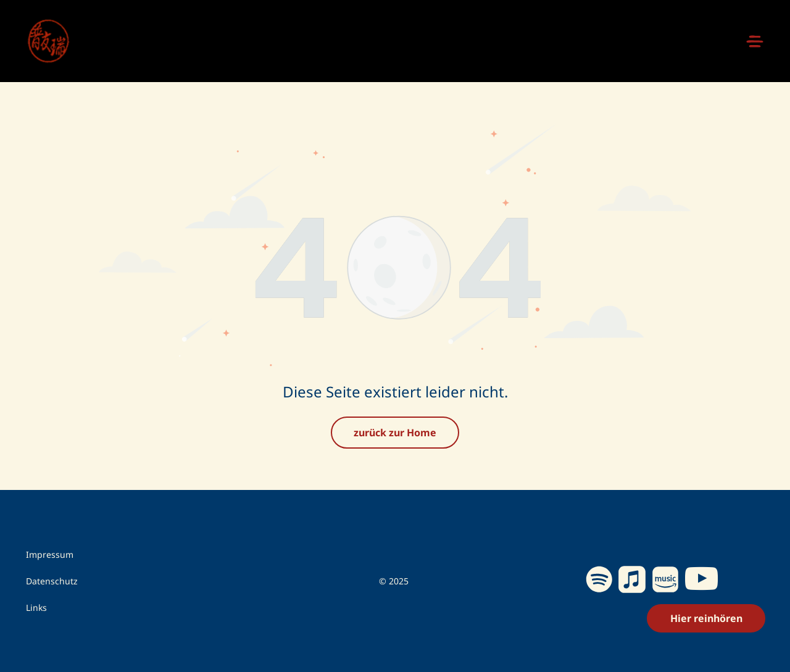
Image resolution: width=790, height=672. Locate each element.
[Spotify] (599, 581)
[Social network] (632, 581)
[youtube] (702, 581)
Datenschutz (52, 581)
